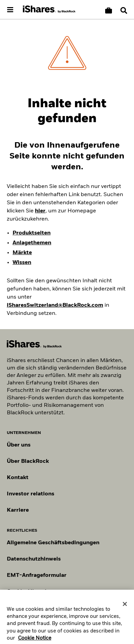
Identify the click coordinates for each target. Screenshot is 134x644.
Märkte (22, 253)
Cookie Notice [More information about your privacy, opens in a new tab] (35, 640)
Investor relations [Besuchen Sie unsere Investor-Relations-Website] (31, 494)
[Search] (124, 11)
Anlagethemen (32, 243)
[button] (124, 11)
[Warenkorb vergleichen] (109, 11)
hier (40, 211)
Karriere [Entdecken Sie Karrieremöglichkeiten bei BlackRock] (18, 510)
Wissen (22, 263)
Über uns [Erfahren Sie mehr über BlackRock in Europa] (19, 445)
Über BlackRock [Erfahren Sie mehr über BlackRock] (28, 461)
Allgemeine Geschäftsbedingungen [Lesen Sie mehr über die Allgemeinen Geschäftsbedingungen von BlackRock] (53, 543)
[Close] (125, 606)
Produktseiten (32, 233)
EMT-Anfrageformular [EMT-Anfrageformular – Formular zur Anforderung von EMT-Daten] (37, 575)
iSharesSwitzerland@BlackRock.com (55, 305)
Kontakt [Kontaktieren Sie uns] (18, 478)
